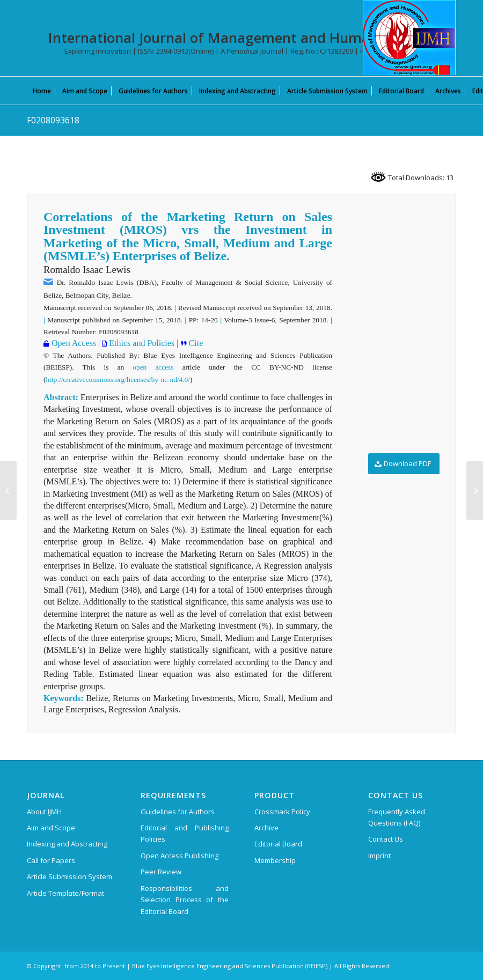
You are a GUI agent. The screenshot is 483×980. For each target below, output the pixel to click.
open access (153, 367)
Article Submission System (69, 876)
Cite (195, 343)
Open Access (73, 343)
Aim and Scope (51, 828)
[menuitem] (42, 91)
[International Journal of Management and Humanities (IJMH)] (409, 38)
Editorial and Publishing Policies (185, 833)
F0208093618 (53, 120)
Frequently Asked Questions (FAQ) (397, 817)
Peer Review (161, 872)
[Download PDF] (404, 464)
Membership (275, 860)
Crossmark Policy (282, 812)
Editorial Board (278, 844)
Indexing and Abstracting (67, 844)
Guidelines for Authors (178, 812)
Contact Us (386, 839)
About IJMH (44, 812)
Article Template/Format (65, 893)
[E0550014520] (475, 490)
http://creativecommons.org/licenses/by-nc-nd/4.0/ (118, 380)
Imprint (379, 856)
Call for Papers (51, 860)
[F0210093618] (8, 490)
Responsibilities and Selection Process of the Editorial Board (185, 900)
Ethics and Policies (141, 343)
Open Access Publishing (180, 856)
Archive (266, 828)
